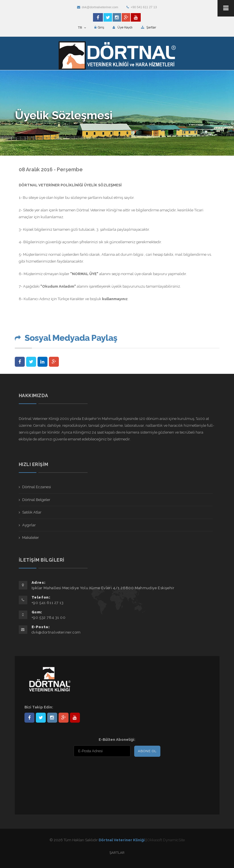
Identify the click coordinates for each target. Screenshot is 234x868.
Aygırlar (29, 525)
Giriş (99, 27)
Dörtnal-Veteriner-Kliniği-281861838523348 (29, 718)
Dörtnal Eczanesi (37, 487)
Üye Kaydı (123, 27)
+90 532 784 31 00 (49, 618)
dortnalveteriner (52, 718)
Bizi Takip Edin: (39, 707)
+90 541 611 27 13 (142, 7)
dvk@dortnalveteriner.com (98, 7)
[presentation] (61, 771)
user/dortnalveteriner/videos (75, 718)
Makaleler (31, 538)
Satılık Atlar (32, 512)
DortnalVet (41, 718)
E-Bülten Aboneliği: (117, 740)
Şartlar (149, 27)
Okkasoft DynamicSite (166, 840)
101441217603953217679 (64, 718)
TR (82, 28)
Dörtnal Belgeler (36, 500)
